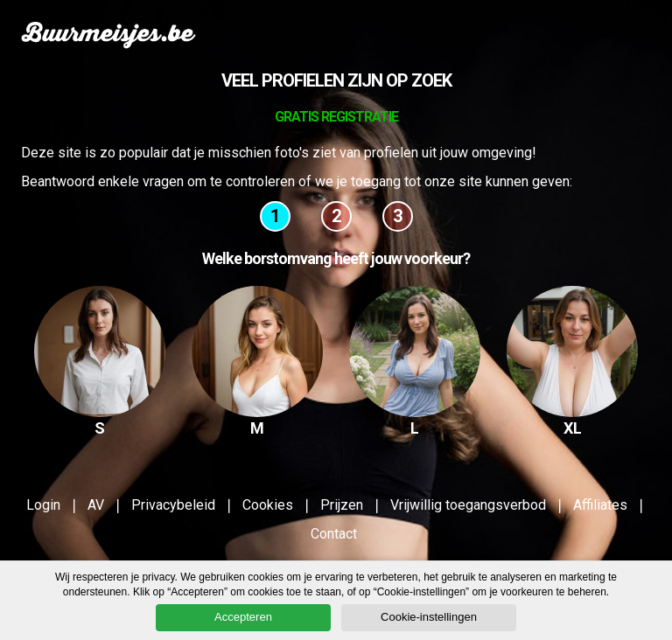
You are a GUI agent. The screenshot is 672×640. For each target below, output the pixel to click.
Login (43, 505)
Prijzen (342, 505)
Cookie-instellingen (429, 617)
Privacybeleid (173, 505)
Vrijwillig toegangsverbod (468, 505)
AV (96, 505)
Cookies (268, 505)
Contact (334, 534)
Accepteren (243, 617)
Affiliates (600, 505)
